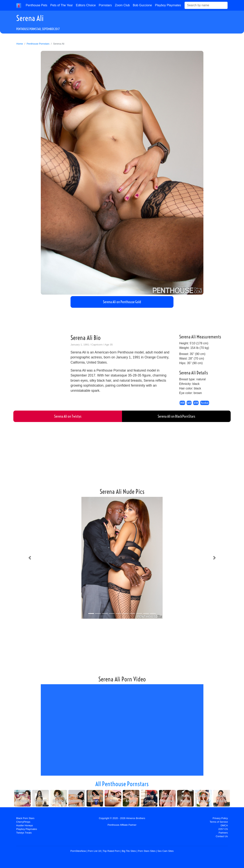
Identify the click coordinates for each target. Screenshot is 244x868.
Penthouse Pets (37, 5)
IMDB (182, 403)
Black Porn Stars (25, 818)
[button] (30, 558)
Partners (223, 833)
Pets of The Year (62, 5)
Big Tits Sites (129, 851)
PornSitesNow (78, 851)
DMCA (224, 825)
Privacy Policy (220, 818)
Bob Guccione (142, 5)
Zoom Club (122, 5)
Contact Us (222, 836)
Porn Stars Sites (147, 851)
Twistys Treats (24, 833)
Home (20, 44)
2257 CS (223, 829)
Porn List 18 (94, 851)
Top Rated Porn (111, 851)
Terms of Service (219, 822)
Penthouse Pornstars (38, 44)
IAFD (189, 403)
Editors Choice (86, 5)
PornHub (205, 403)
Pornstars (105, 5)
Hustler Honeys (24, 825)
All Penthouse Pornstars (122, 784)
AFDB (196, 403)
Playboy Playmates (168, 5)
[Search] (206, 5)
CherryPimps (23, 822)
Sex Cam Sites (166, 851)
